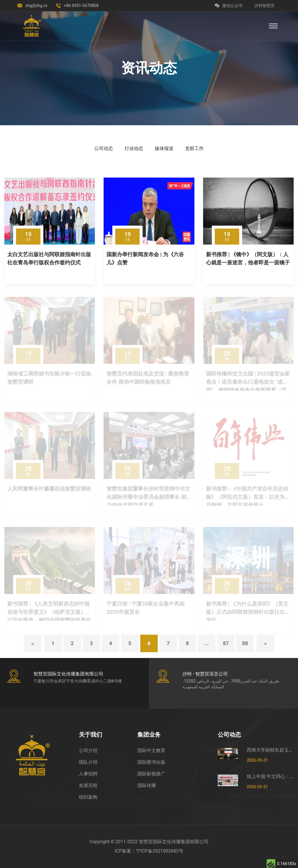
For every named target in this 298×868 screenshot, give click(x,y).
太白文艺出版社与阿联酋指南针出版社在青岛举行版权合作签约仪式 (49, 259)
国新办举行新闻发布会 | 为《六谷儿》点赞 (145, 259)
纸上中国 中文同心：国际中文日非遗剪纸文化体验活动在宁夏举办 (270, 776)
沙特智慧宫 (265, 6)
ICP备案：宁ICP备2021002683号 (149, 851)
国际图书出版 (151, 762)
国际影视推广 (151, 774)
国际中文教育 (151, 750)
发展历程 (88, 785)
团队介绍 (88, 762)
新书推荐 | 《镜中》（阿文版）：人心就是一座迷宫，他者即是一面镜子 (248, 259)
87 (226, 643)
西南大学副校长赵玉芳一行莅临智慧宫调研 (270, 750)
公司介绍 (88, 750)
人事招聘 (88, 774)
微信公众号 (229, 6)
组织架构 (88, 797)
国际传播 (147, 785)
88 (245, 643)
